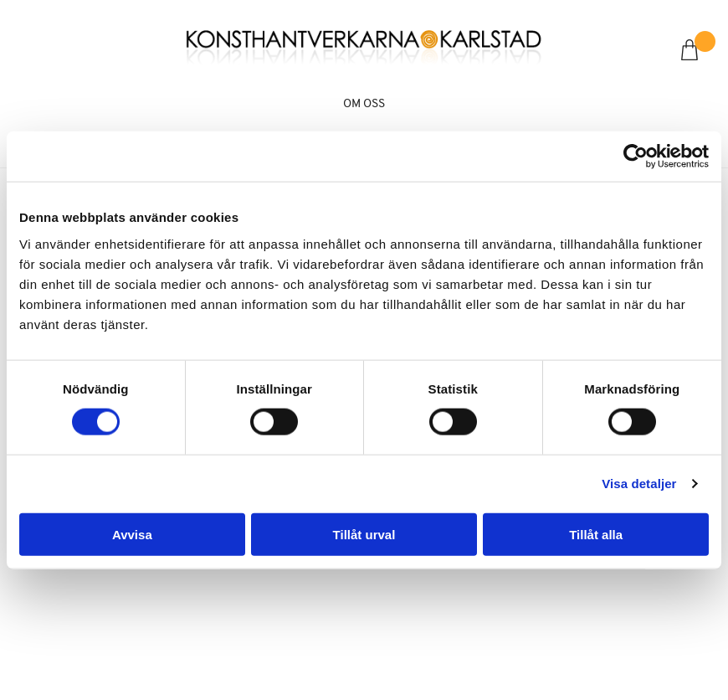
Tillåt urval (364, 534)
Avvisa (132, 534)
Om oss (364, 104)
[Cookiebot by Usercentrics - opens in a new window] (636, 157)
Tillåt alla (596, 534)
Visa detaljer (639, 484)
